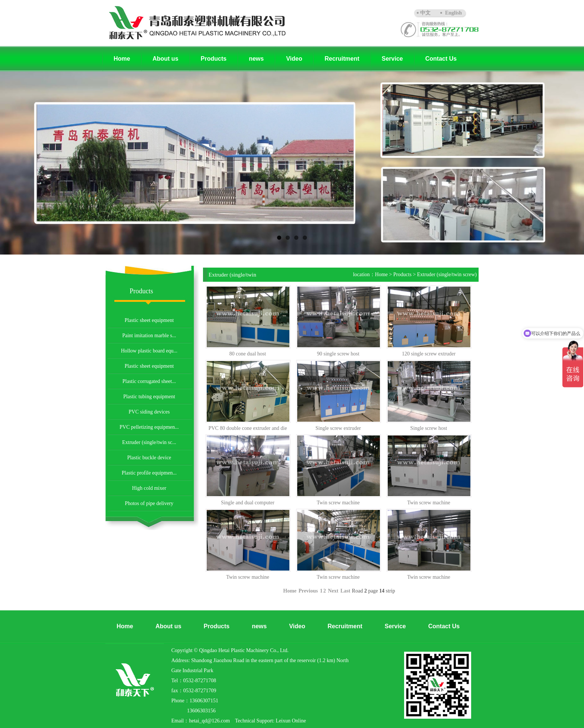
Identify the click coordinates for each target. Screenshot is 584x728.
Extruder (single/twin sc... (149, 442)
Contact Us (441, 59)
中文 (425, 13)
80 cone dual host (248, 354)
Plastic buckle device (149, 458)
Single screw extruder (338, 428)
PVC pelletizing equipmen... (149, 427)
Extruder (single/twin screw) (447, 274)
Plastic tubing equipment (149, 397)
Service (392, 59)
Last (345, 591)
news (256, 59)
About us (165, 59)
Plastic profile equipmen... (149, 473)
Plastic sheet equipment (149, 320)
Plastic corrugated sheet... (149, 381)
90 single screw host (338, 354)
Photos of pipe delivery (149, 503)
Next (333, 591)
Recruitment (342, 59)
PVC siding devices (149, 412)
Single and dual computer (247, 503)
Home (122, 59)
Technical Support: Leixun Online (271, 721)
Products (214, 59)
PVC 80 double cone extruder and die (248, 428)
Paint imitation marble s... (149, 336)
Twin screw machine (338, 503)
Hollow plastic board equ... (149, 351)
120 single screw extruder (429, 354)
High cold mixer (149, 488)
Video (294, 59)
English (453, 13)
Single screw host (429, 428)
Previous (308, 591)
